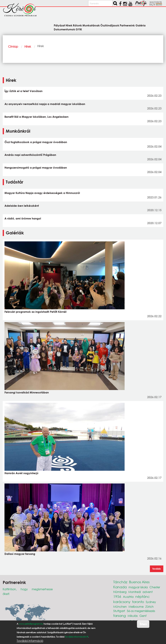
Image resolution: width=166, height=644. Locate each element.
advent (148, 592)
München (120, 607)
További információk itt (77, 637)
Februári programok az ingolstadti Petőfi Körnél (35, 312)
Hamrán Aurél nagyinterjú (21, 473)
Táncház (120, 582)
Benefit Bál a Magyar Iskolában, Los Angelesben (36, 117)
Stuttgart (119, 611)
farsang (120, 616)
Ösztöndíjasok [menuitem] (110, 25)
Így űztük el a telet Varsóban (23, 91)
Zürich (150, 607)
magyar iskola (138, 587)
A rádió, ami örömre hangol (23, 218)
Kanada (120, 587)
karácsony (122, 602)
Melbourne (136, 607)
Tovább (157, 569)
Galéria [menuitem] (141, 25)
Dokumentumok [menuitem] (64, 29)
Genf (143, 616)
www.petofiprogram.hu (31, 624)
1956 (117, 596)
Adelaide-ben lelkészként (22, 206)
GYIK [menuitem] (79, 29)
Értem (143, 624)
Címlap (13, 46)
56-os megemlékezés (141, 611)
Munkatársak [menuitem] (91, 25)
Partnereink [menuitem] (127, 25)
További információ (30, 641)
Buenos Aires (139, 582)
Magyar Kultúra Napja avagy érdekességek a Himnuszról (42, 193)
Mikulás (133, 616)
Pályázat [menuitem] (59, 25)
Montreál (135, 592)
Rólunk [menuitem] (77, 25)
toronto (138, 602)
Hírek (28, 46)
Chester (155, 587)
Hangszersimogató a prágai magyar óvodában (36, 168)
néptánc (143, 596)
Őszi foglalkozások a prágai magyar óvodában (36, 142)
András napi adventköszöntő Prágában (30, 155)
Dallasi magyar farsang (20, 554)
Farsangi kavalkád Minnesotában (27, 392)
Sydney (151, 602)
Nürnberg (120, 592)
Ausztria (128, 597)
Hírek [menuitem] (69, 25)
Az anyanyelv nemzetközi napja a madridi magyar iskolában (45, 104)
